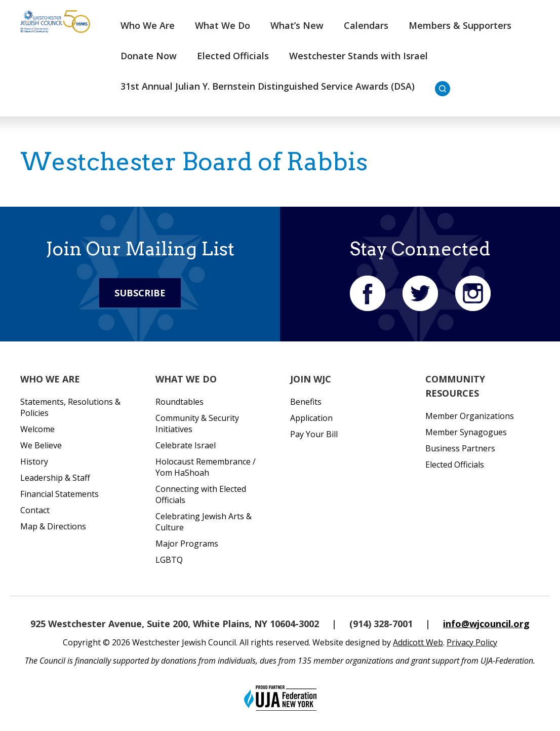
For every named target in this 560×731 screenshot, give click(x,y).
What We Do (223, 25)
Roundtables (179, 402)
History (34, 461)
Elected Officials (233, 56)
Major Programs (187, 544)
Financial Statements (59, 494)
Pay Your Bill (314, 434)
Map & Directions (53, 526)
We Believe (41, 445)
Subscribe (140, 293)
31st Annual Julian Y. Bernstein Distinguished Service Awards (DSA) (268, 86)
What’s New (297, 25)
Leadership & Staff (55, 478)
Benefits (306, 402)
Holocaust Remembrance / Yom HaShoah (206, 467)
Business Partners (460, 448)
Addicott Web (418, 642)
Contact (35, 510)
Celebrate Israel (186, 445)
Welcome (37, 429)
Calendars (366, 25)
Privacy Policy (472, 642)
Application (311, 418)
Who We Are (148, 25)
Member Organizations (470, 416)
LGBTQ (169, 560)
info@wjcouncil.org (486, 624)
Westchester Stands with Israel (358, 56)
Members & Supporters (460, 25)
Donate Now (149, 56)
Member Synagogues (466, 432)
